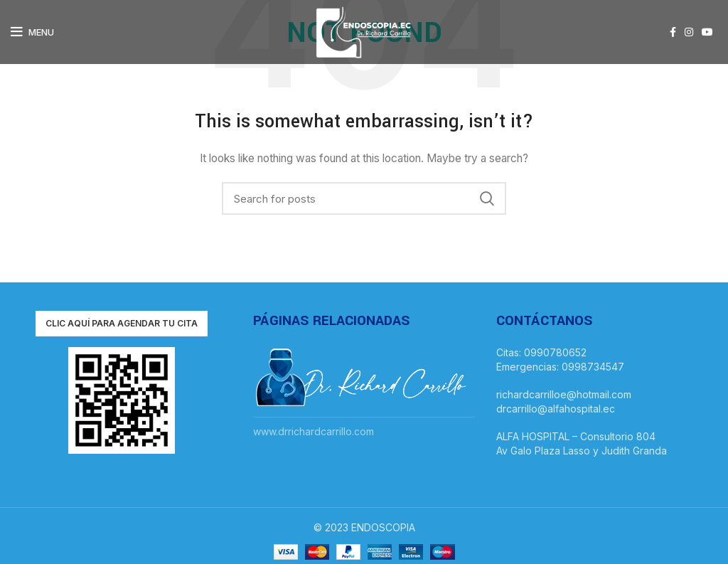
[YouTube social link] (707, 32)
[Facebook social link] (673, 32)
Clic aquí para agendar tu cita (122, 323)
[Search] (364, 198)
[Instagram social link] (689, 32)
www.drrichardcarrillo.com (314, 431)
